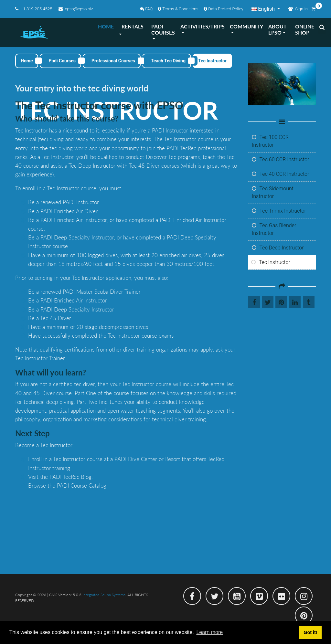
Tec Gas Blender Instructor (274, 229)
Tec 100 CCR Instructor (270, 141)
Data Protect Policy (223, 9)
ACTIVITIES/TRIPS (203, 26)
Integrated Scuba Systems (104, 595)
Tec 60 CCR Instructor (280, 159)
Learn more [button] (209, 632)
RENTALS (133, 26)
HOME (106, 26)
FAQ (146, 9)
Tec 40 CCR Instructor (280, 174)
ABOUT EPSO (278, 29)
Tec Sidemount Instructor (273, 192)
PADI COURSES (163, 29)
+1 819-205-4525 (34, 9)
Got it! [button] (310, 632)
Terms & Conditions (178, 9)
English (264, 9)
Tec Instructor (271, 262)
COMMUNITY (246, 26)
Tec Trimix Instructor (279, 211)
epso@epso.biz (76, 9)
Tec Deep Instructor (278, 248)
